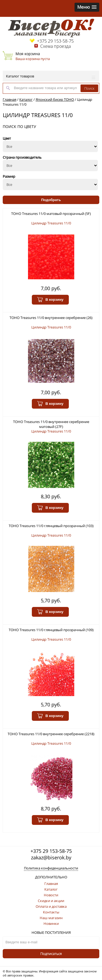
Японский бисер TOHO (55, 99)
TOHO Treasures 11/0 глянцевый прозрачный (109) (51, 630)
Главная (10, 99)
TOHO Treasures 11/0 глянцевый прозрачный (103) (51, 526)
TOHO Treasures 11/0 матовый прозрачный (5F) (51, 214)
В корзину (50, 300)
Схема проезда (55, 46)
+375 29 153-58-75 (55, 41)
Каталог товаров (51, 76)
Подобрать (51, 200)
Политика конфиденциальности (51, 868)
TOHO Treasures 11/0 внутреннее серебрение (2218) (51, 734)
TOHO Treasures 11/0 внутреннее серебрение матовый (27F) (51, 424)
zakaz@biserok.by (51, 857)
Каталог (26, 99)
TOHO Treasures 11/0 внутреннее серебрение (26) (51, 318)
